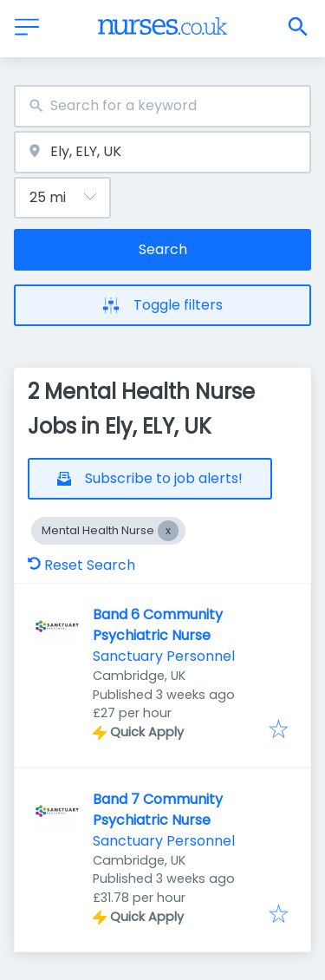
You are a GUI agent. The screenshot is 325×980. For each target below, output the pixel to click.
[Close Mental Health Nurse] (168, 531)
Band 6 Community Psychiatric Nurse (158, 625)
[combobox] (162, 106)
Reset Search (81, 565)
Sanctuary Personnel (164, 656)
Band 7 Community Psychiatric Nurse (158, 810)
